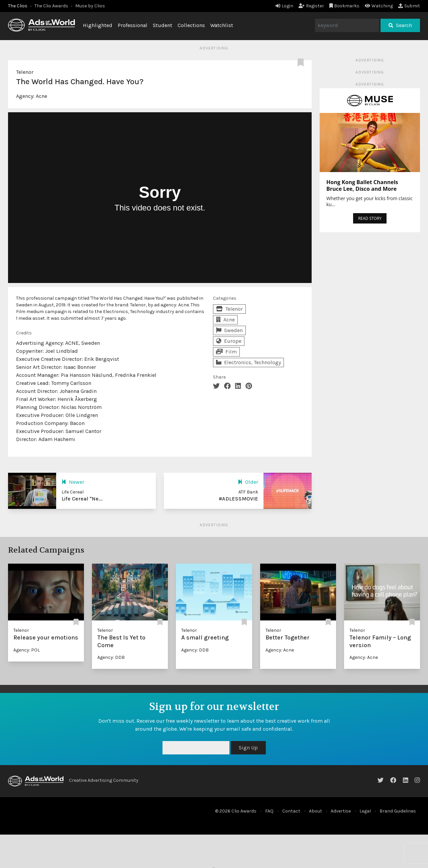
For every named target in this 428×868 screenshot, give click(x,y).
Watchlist (222, 25)
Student (163, 25)
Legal (365, 811)
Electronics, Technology (248, 362)
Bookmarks (345, 6)
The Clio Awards (51, 6)
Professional (133, 25)
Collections (191, 25)
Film (226, 352)
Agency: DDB (111, 657)
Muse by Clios (90, 6)
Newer (73, 482)
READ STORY (370, 218)
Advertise (341, 811)
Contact (291, 811)
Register (311, 6)
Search (400, 25)
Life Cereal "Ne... (82, 499)
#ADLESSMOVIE (238, 499)
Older (248, 482)
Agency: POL (27, 650)
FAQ (269, 811)
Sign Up (248, 748)
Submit (409, 6)
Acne (41, 96)
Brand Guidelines (398, 811)
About (315, 811)
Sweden (229, 330)
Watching (379, 6)
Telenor (25, 72)
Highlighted (98, 25)
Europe (229, 341)
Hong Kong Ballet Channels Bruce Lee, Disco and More (362, 185)
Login (284, 6)
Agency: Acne (280, 650)
